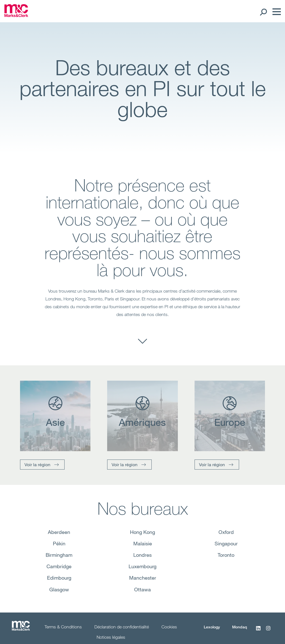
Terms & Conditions (63, 627)
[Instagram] (268, 631)
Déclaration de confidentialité (122, 627)
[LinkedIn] (258, 631)
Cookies (169, 627)
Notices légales (111, 637)
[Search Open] (263, 12)
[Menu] (275, 12)
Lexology (212, 627)
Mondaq (240, 627)
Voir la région (37, 464)
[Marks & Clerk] (16, 15)
